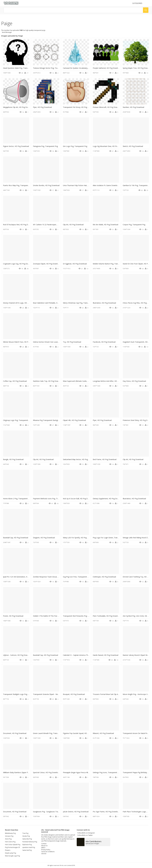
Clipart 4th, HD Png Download (74, 420)
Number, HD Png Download (133, 107)
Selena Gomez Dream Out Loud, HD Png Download (53, 342)
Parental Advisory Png (30, 842)
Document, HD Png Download (15, 733)
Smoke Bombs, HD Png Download (46, 185)
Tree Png (25, 833)
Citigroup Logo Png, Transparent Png (17, 420)
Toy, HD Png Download (72, 342)
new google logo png (12, 856)
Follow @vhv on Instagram (86, 833)
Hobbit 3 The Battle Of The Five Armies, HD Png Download (56, 616)
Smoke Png (26, 836)
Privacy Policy (46, 850)
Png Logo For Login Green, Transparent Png (110, 538)
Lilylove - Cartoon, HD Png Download (17, 655)
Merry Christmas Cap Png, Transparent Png (79, 303)
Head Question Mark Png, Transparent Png (19, 68)
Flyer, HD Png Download (42, 107)
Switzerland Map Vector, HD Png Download (80, 459)
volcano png (9, 836)
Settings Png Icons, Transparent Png (107, 772)
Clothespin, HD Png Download (104, 577)
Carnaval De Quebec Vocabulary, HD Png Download (83, 68)
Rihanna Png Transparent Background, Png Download (54, 420)
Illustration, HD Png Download (104, 303)
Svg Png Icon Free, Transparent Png (77, 577)
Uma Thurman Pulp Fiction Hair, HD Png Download (82, 185)
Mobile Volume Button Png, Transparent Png (110, 264)
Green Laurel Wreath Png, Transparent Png (49, 733)
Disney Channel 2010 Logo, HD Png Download (21, 303)
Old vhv (44, 854)
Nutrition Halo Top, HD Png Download (48, 381)
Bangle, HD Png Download (13, 459)
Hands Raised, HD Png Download (106, 655)
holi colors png (10, 842)
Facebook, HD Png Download (104, 342)
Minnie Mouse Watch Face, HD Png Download (21, 342)
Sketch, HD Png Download (133, 146)
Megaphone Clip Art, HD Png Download (18, 107)
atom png (8, 839)
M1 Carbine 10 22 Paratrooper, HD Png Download (52, 225)
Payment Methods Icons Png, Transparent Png (51, 499)
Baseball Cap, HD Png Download (16, 538)
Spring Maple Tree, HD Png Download (137, 68)
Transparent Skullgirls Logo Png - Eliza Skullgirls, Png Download (27, 694)
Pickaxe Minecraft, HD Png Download (107, 107)
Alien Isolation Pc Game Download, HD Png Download (114, 185)
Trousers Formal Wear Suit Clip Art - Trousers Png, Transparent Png (119, 694)
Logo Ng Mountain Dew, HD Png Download (110, 146)
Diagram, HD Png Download (44, 538)
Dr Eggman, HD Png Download (75, 264)
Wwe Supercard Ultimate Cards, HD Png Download (82, 381)
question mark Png (29, 847)
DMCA (43, 848)
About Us (44, 846)
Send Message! (6, 32)
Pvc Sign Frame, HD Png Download (106, 812)
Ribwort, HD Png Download (103, 733)
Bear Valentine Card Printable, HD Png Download (52, 303)
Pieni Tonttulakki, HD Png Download (107, 616)
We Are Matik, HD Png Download (105, 225)
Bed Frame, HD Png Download (105, 459)
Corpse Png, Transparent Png (134, 225)
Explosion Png (27, 845)
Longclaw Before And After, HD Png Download (111, 381)
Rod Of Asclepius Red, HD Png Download (19, 225)
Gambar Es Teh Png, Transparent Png (137, 185)
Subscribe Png (27, 839)
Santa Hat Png (27, 850)
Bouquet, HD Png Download (74, 694)
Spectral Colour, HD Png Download (46, 772)
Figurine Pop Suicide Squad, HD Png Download (81, 733)
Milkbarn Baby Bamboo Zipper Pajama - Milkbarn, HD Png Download (29, 772)
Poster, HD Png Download (13, 616)
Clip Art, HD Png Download (73, 225)
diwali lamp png (11, 853)
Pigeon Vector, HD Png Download (16, 146)
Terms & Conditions (48, 852)
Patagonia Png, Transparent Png (45, 146)
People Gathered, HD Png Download (107, 68)
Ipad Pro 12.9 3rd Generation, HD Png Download (22, 577)
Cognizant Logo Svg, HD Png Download (18, 264)
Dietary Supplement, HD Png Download (108, 499)
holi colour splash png (13, 845)
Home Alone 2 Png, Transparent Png (17, 499)
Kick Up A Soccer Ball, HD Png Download (79, 499)
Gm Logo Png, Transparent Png (75, 146)
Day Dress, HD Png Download (134, 381)
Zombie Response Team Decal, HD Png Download (52, 577)
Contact (44, 844)
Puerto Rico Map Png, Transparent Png (18, 185)
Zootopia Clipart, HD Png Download (47, 264)
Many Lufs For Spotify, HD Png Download (79, 538)
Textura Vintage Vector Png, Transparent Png (50, 68)
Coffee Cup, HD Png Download (15, 381)
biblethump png (10, 833)
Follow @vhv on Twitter (85, 835)
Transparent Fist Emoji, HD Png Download (79, 107)
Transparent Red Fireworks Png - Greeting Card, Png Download (87, 616)
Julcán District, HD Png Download (76, 812)
